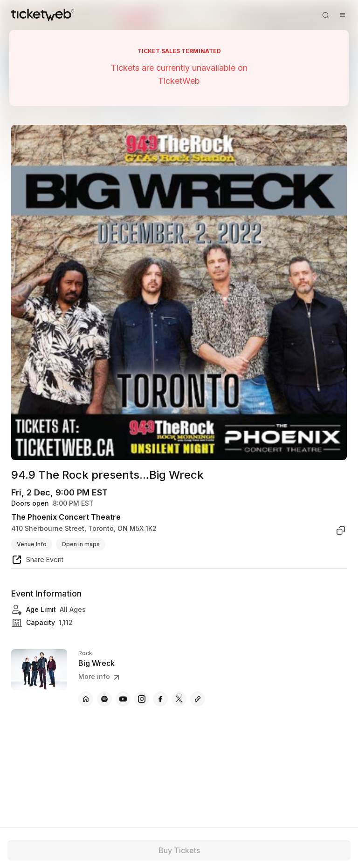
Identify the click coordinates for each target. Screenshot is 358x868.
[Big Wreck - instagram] (142, 699)
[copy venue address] (341, 530)
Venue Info (32, 544)
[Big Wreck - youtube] (123, 699)
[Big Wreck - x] (179, 699)
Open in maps (81, 544)
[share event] (37, 561)
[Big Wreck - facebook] (160, 699)
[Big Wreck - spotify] (104, 699)
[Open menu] (342, 15)
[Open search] (325, 15)
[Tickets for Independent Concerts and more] (43, 15)
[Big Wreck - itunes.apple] (198, 699)
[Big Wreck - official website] (86, 699)
